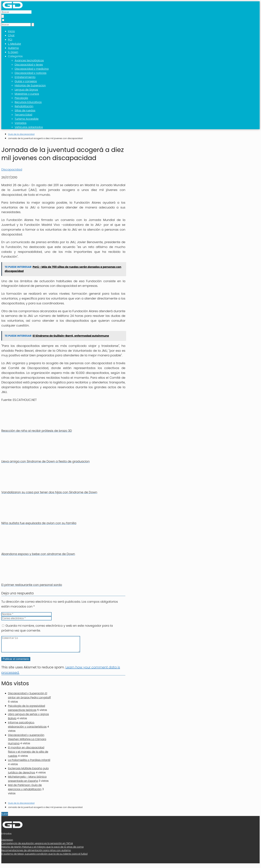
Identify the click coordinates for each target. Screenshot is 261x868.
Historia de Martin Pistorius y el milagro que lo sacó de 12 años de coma (42, 850)
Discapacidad (12, 170)
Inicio (11, 31)
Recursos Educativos (28, 102)
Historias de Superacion (30, 85)
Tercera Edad (23, 115)
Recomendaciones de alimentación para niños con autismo (36, 854)
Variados (21, 123)
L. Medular (15, 44)
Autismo (13, 48)
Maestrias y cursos (27, 94)
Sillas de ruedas (25, 110)
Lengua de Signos (26, 90)
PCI (10, 40)
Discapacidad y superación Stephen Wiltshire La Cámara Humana (27, 743)
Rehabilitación (24, 106)
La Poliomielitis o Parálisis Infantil (29, 763)
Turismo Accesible (27, 119)
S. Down (13, 52)
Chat (11, 35)
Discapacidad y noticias (31, 73)
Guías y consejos (26, 81)
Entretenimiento (25, 77)
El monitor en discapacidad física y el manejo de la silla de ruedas (28, 755)
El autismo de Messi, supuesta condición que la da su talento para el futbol (44, 857)
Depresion (7, 843)
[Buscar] (3, 16)
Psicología (21, 98)
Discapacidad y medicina (32, 69)
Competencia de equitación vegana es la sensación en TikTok (37, 847)
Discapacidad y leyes (29, 65)
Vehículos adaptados (29, 127)
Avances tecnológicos (29, 60)
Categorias (15, 56)
